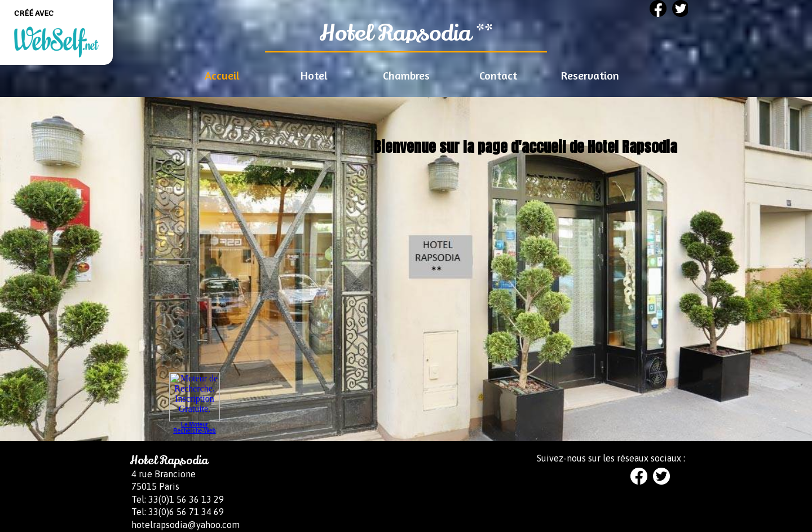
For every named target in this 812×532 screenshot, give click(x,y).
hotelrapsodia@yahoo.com (186, 525)
